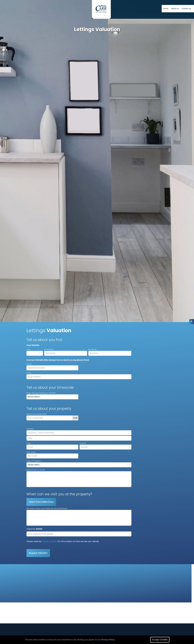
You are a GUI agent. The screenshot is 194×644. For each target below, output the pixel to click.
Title (28, 349)
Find (75, 418)
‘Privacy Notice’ (50, 541)
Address (30, 429)
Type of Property (34, 461)
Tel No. (29, 364)
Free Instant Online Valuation (151, 9)
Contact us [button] (121, 9)
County (83, 443)
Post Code (31, 452)
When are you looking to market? (41, 393)
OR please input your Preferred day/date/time (47, 508)
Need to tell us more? (36, 470)
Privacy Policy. (108, 640)
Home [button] (100, 9)
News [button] (131, 9)
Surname (92, 349)
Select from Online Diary (41, 502)
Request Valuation (38, 553)
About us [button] (109, 9)
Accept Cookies (160, 640)
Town (29, 443)
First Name (49, 349)
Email (29, 373)
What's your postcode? (37, 414)
